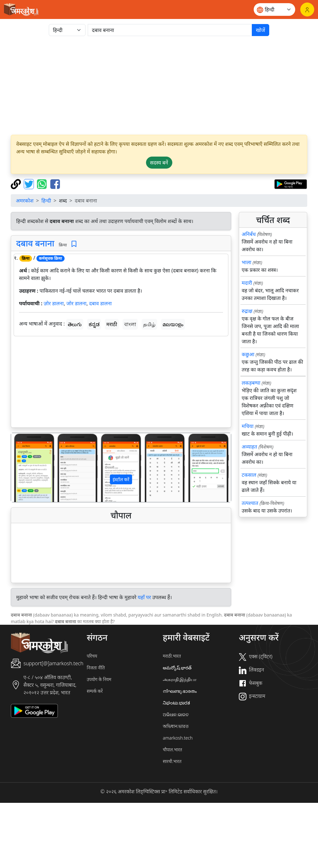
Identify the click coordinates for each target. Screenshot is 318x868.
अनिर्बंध (249, 234)
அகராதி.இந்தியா (180, 679)
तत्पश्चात (250, 503)
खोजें (261, 30)
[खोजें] (170, 30)
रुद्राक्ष (247, 311)
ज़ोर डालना (54, 303)
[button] (28, 467)
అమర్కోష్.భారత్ (177, 668)
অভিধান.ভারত (176, 726)
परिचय (92, 656)
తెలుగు (75, 324)
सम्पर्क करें (95, 691)
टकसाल (249, 475)
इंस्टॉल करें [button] (121, 479)
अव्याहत (249, 447)
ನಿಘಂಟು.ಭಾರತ (176, 703)
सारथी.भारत (172, 761)
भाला (246, 262)
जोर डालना (76, 303)
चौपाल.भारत (172, 750)
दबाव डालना (100, 303)
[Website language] (274, 9)
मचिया (248, 426)
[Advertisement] (159, 85)
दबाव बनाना (35, 243)
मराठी (112, 324)
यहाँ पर (144, 597)
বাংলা (130, 324)
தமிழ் (149, 324)
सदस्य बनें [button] (159, 163)
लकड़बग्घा (251, 383)
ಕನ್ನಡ (94, 324)
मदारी (247, 283)
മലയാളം (173, 324)
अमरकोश (25, 201)
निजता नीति (96, 668)
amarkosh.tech (178, 738)
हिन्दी (46, 201)
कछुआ (248, 354)
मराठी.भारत (172, 656)
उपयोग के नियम (99, 679)
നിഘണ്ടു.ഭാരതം (180, 691)
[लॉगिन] (307, 9)
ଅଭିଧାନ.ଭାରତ (176, 714)
